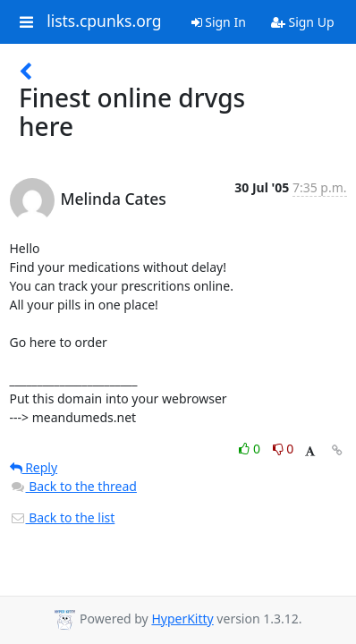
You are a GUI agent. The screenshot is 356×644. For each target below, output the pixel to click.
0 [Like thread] (251, 449)
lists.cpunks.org (104, 21)
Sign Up (303, 22)
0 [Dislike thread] (284, 449)
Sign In (219, 22)
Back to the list (63, 517)
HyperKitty (182, 619)
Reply (34, 467)
